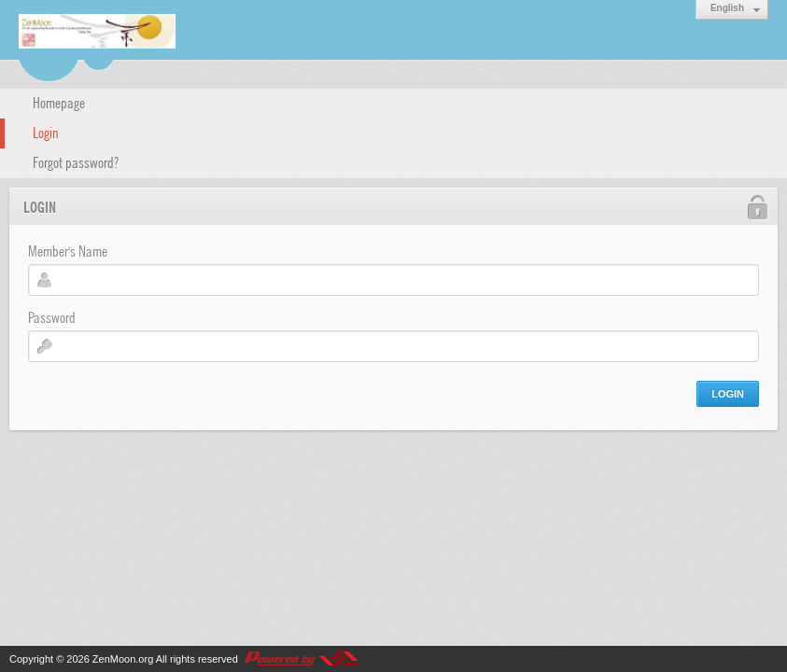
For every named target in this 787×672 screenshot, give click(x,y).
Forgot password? (76, 161)
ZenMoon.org (123, 659)
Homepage (59, 102)
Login (46, 132)
